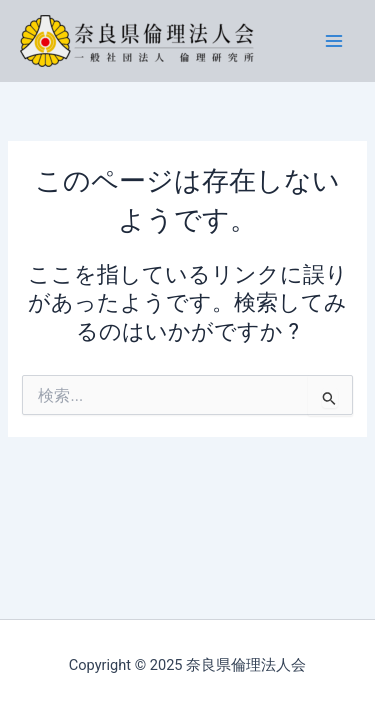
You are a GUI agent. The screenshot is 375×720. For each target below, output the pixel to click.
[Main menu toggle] (334, 41)
